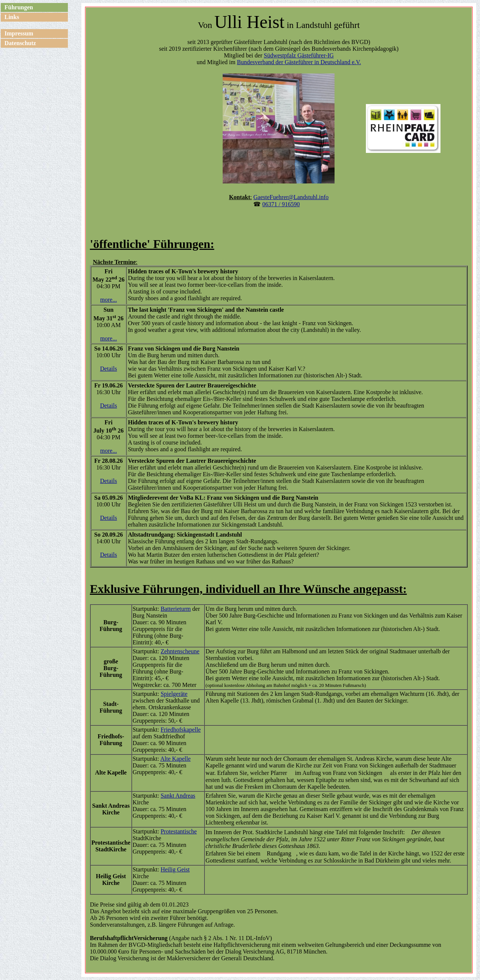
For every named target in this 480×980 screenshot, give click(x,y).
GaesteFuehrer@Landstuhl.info (291, 197)
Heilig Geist (175, 869)
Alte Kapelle (175, 759)
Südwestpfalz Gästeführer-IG (299, 55)
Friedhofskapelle (181, 730)
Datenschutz (20, 43)
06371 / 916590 (281, 204)
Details (108, 369)
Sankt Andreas (178, 796)
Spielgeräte (174, 694)
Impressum (19, 33)
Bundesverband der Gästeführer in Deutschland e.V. (299, 62)
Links (12, 17)
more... (109, 300)
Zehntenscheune (180, 651)
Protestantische (179, 831)
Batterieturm (176, 609)
